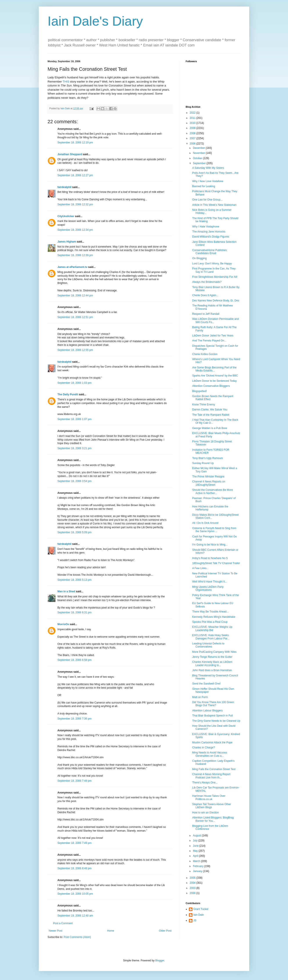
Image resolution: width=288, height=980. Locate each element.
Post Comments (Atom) (77, 937)
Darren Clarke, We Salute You (210, 410)
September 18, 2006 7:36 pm (74, 719)
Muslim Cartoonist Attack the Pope (212, 742)
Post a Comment (63, 923)
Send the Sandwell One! (206, 684)
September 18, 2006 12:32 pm (75, 204)
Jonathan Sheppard (70, 154)
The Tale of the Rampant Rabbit (211, 415)
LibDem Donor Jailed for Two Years (213, 336)
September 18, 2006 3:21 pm (74, 448)
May (196, 851)
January (198, 871)
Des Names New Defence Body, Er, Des (216, 301)
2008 (193, 133)
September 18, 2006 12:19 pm (75, 143)
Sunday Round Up (203, 463)
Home (111, 931)
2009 (193, 128)
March (197, 861)
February (198, 866)
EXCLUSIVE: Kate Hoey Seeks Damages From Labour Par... (211, 637)
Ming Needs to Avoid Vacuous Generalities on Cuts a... (210, 754)
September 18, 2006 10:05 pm (75, 894)
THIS (66, 82)
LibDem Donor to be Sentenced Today (214, 381)
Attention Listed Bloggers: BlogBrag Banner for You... (213, 819)
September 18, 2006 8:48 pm (74, 868)
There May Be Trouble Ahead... (210, 612)
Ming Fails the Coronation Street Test (214, 769)
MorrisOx (63, 624)
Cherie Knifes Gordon (205, 354)
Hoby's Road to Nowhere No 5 (210, 558)
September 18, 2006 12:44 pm (75, 296)
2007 (193, 138)
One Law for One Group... (207, 200)
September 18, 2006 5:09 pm (74, 532)
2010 (193, 123)
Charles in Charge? (204, 748)
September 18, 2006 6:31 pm (74, 612)
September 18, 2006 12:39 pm (75, 255)
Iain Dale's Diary (95, 21)
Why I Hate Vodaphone (206, 227)
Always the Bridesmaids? (207, 282)
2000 (193, 893)
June (196, 846)
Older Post (165, 931)
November (199, 153)
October (198, 158)
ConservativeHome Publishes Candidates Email (209, 252)
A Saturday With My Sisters (208, 168)
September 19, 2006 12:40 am (75, 916)
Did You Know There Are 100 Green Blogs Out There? (213, 704)
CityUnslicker (66, 216)
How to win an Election (205, 813)
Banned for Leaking (204, 186)
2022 (193, 113)
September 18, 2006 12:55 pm (75, 350)
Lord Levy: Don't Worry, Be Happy (212, 264)
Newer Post (55, 931)
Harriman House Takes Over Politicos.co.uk (209, 797)
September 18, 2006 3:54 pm (74, 481)
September (200, 163)
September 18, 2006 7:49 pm (74, 843)
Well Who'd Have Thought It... (210, 582)
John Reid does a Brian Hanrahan (212, 670)
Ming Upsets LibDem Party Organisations (208, 588)
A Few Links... (200, 568)
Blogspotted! (200, 391)
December (199, 148)
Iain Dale (198, 915)
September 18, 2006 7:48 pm (74, 781)
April (196, 856)
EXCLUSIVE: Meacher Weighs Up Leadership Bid (212, 628)
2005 (193, 878)
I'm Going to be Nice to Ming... (210, 545)
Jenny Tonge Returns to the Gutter (212, 657)
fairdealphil (64, 187)
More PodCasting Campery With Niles (214, 652)
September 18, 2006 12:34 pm (75, 230)
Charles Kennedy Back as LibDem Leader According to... (212, 663)
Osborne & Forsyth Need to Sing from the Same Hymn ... (214, 530)
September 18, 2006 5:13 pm (74, 580)
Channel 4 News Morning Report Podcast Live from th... (211, 776)
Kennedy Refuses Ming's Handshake (214, 617)
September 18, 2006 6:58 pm (74, 660)
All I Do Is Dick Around (205, 523)
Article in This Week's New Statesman (214, 205)
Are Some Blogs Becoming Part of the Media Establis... (214, 369)
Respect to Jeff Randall (206, 314)
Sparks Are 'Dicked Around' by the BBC (215, 376)
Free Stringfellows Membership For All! (215, 277)
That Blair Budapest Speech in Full (212, 716)
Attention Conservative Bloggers (211, 386)
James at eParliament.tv (72, 267)
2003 (193, 888)
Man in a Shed (66, 591)
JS (195, 920)
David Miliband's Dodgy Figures (211, 237)
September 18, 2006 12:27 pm (75, 175)
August (197, 836)
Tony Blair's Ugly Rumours (208, 458)
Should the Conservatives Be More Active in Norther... (212, 491)
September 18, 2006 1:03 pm (74, 383)
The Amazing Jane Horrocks (209, 232)
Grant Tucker (201, 909)
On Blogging (199, 258)
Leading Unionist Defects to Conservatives (208, 645)
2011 (193, 118)
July (196, 841)
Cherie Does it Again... (205, 295)
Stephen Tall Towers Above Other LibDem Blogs (212, 806)
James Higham (67, 242)
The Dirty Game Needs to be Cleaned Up (216, 721)
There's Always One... (205, 783)
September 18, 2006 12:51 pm (75, 317)
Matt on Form (200, 697)
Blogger (160, 961)
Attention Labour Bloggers (207, 711)
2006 (193, 144)
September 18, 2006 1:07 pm (74, 419)
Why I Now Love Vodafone (208, 181)
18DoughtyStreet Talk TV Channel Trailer (216, 563)
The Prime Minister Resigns (208, 477)
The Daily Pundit (68, 394)
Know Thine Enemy (204, 405)
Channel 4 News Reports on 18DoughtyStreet (209, 483)
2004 (193, 883)
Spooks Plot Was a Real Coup (210, 622)
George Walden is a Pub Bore (210, 428)
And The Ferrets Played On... (209, 341)
